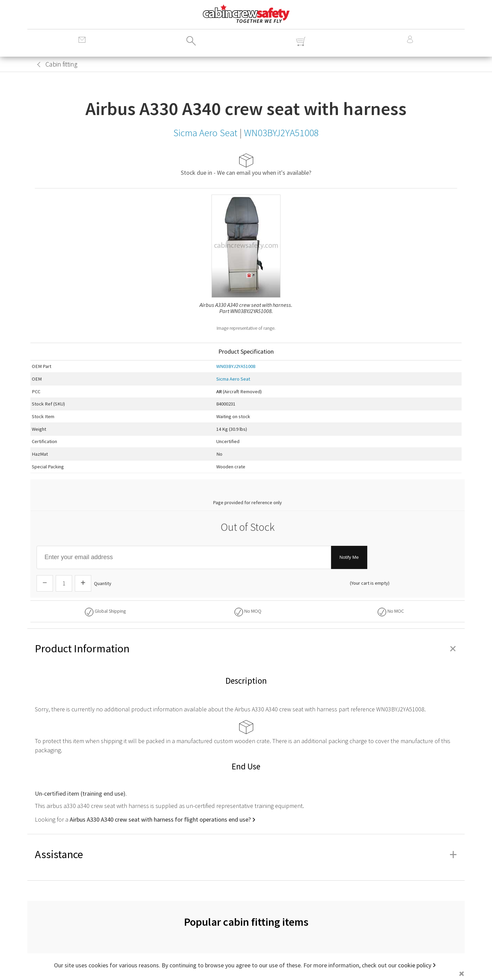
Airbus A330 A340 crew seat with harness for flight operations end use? (160, 819)
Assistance (246, 854)
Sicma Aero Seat (233, 379)
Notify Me (349, 557)
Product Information (246, 649)
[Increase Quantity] (83, 583)
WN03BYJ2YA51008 (236, 366)
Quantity (103, 583)
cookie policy (415, 965)
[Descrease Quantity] (45, 583)
